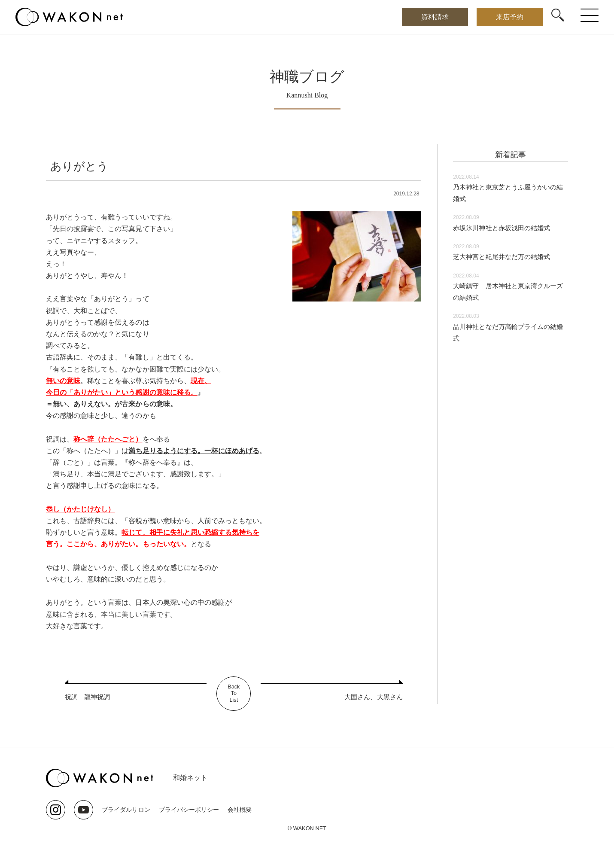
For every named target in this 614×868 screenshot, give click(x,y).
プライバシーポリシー (188, 810)
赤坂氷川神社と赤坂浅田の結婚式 (505, 228)
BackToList (234, 694)
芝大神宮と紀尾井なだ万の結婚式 (505, 257)
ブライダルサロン (126, 810)
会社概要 (239, 810)
